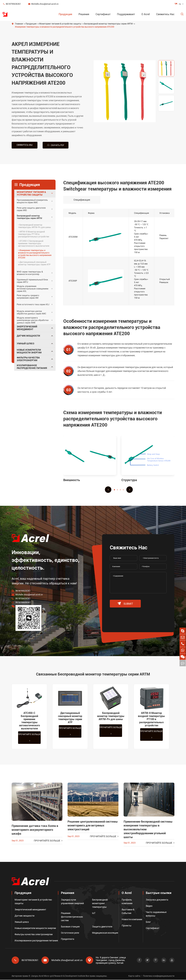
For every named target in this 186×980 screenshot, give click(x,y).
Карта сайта (134, 976)
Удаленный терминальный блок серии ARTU (32, 281)
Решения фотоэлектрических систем (72, 917)
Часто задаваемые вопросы (156, 914)
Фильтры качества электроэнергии (28, 359)
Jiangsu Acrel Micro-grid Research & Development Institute (58, 976)
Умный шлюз (26, 343)
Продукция (65, 14)
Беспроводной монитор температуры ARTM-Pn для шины (34, 226)
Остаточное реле (70, 933)
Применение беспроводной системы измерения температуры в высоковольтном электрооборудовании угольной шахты (148, 830)
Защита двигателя (102, 927)
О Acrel (146, 14)
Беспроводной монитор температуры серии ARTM (108, 24)
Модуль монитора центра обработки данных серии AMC (31, 312)
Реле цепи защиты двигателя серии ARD (31, 209)
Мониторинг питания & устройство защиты (60, 24)
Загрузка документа (157, 900)
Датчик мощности (28, 336)
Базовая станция (70, 927)
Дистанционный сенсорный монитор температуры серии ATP (34, 263)
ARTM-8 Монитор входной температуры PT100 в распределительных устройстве (34, 234)
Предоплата (68, 939)
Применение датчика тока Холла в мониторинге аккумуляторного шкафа (35, 830)
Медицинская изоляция (105, 933)
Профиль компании (127, 902)
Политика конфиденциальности (159, 976)
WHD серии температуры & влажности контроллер (30, 273)
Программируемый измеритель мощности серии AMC (32, 201)
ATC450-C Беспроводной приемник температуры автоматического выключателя (34, 243)
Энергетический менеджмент (27, 328)
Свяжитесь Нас (165, 14)
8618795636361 (12, 4)
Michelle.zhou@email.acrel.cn (43, 4)
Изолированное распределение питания (32, 367)
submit (125, 603)
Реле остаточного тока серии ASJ (33, 304)
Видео (149, 906)
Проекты (127, 926)
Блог (148, 922)
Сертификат (103, 14)
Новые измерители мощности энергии (29, 351)
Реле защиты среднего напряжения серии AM (28, 297)
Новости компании (132, 920)
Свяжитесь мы (25, 145)
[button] (108, 489)
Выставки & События (128, 912)
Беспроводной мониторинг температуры (100, 904)
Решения (84, 14)
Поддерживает (126, 14)
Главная (19, 24)
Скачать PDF (56, 145)
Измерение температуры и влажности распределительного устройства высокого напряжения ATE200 (65, 27)
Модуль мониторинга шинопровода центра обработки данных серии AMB (33, 320)
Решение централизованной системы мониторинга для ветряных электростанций (93, 826)
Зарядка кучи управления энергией (72, 902)
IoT (94, 913)
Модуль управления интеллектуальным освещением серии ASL (33, 289)
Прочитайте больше (29, 738)
